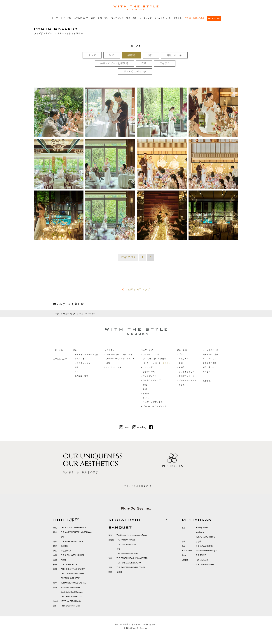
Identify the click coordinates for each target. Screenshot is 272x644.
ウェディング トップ (137, 289)
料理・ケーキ (174, 55)
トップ (55, 18)
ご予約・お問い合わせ (195, 18)
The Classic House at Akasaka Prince (132, 535)
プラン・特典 (149, 372)
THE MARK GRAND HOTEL (72, 541)
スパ (77, 372)
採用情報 (207, 381)
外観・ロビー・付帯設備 (114, 63)
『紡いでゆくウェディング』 (156, 406)
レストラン (103, 18)
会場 (145, 389)
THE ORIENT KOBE (69, 564)
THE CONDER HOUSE (126, 544)
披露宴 (131, 55)
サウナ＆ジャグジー (83, 363)
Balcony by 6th (202, 528)
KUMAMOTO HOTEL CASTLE (73, 583)
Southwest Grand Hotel (70, 587)
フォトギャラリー (151, 376)
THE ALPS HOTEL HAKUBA (72, 555)
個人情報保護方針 (123, 624)
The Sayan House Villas (70, 606)
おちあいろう (66, 551)
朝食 (77, 367)
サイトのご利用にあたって (145, 624)
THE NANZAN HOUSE (126, 540)
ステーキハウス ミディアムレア (120, 359)
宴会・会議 (131, 18)
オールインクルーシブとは (86, 354)
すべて (92, 55)
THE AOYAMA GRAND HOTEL (73, 528)
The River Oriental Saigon (206, 551)
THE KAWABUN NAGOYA (127, 554)
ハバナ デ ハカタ (114, 367)
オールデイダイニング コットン (120, 354)
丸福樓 (63, 560)
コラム (182, 385)
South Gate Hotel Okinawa (72, 592)
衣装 (144, 63)
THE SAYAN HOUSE (204, 546)
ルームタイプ (81, 359)
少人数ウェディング (152, 380)
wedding (139, 427)
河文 (118, 549)
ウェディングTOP (151, 354)
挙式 (112, 55)
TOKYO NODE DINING (205, 537)
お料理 (146, 393)
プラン (182, 354)
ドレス (146, 398)
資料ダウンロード (187, 376)
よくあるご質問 (210, 363)
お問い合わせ (209, 367)
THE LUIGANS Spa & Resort (73, 574)
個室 (108, 363)
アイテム (165, 63)
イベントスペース (163, 18)
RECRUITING (214, 18)
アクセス (178, 18)
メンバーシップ (210, 359)
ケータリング (145, 18)
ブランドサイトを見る (136, 486)
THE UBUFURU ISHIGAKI (72, 597)
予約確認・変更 (82, 376)
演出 (151, 55)
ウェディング (117, 18)
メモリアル (184, 359)
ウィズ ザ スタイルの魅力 (154, 359)
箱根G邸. (64, 546)
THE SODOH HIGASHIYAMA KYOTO (132, 558)
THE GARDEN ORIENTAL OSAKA (131, 567)
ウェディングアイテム (153, 402)
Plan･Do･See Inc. (140, 628)
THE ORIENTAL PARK (205, 564)
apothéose (200, 532)
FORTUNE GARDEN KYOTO (129, 563)
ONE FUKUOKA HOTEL (71, 578)
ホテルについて (81, 18)
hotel (124, 427)
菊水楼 (119, 572)
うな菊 (198, 541)
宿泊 (93, 18)
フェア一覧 (148, 367)
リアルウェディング (135, 71)
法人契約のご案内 (211, 354)
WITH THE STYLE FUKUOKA (73, 569)
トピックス (66, 18)
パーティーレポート (157, 363)
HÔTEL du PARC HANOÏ (71, 601)
